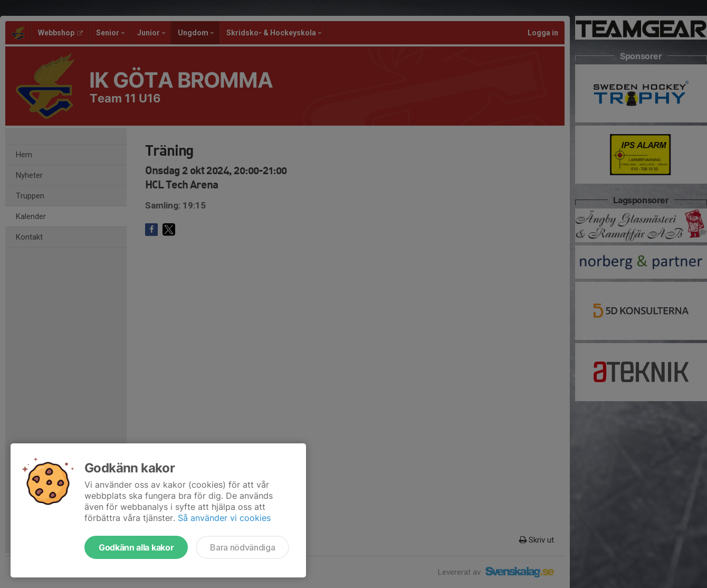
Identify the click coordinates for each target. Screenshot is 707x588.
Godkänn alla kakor (136, 547)
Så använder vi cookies (224, 518)
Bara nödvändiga (242, 547)
